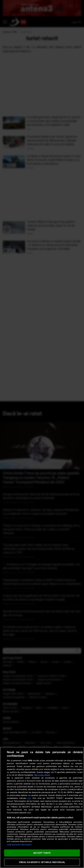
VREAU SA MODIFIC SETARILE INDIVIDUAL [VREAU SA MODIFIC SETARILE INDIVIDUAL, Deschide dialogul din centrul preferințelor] (42, 862)
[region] (42, 807)
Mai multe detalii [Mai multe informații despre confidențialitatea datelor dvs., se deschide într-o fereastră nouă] (42, 775)
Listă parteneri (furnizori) (19, 845)
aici (29, 798)
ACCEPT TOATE (42, 853)
